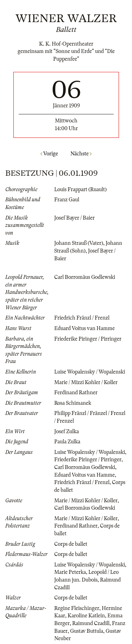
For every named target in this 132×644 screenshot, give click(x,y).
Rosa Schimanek (73, 403)
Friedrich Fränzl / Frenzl (82, 318)
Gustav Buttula (87, 631)
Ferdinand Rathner (76, 393)
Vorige (49, 154)
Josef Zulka (67, 431)
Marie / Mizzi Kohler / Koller (86, 382)
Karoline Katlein (86, 616)
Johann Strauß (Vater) (79, 243)
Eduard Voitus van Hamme (84, 328)
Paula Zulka (67, 442)
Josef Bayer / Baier (74, 218)
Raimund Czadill (91, 623)
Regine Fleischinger (77, 608)
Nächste (81, 154)
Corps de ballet (71, 544)
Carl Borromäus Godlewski (85, 277)
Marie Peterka (70, 572)
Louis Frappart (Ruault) (80, 189)
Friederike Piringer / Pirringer (88, 339)
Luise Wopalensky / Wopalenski (90, 372)
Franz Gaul (67, 200)
